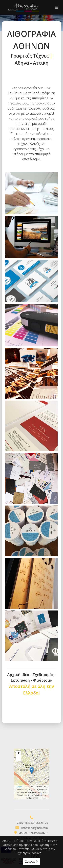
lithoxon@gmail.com (35, 828)
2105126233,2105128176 (32, 823)
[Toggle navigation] (57, 7)
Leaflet (19, 787)
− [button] (19, 758)
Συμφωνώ (32, 862)
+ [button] (19, 753)
